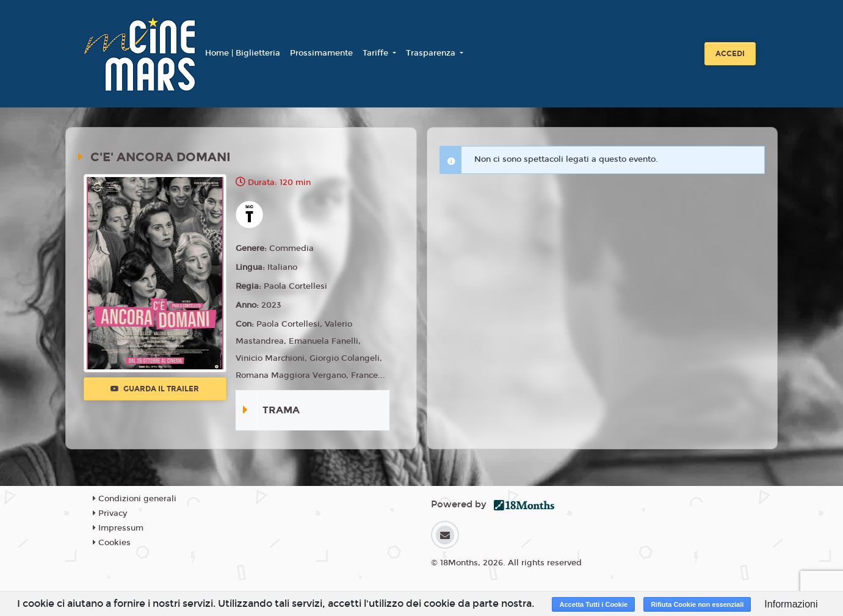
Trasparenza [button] (432, 53)
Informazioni (791, 604)
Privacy (110, 513)
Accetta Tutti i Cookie (593, 604)
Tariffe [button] (377, 53)
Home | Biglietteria (243, 53)
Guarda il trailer (155, 389)
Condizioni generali (135, 499)
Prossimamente (321, 53)
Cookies (112, 543)
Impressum (118, 528)
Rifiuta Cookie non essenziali (697, 604)
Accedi (730, 54)
